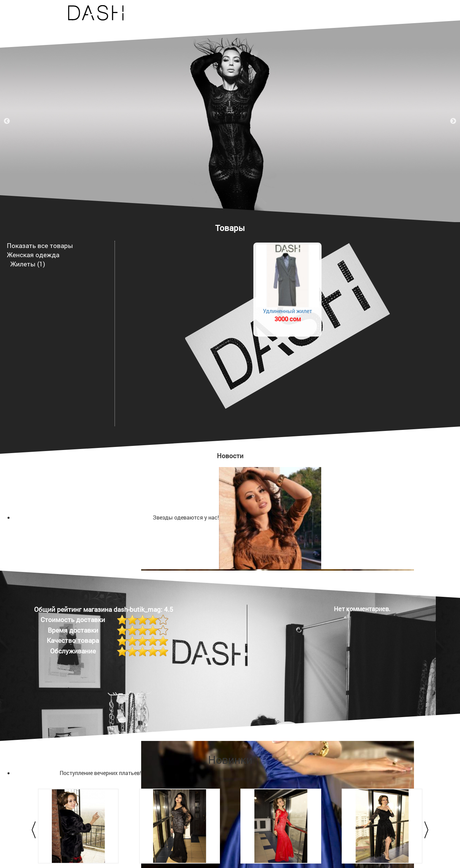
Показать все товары (40, 245)
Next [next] (453, 121)
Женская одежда (33, 255)
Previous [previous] (7, 121)
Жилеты (23, 264)
